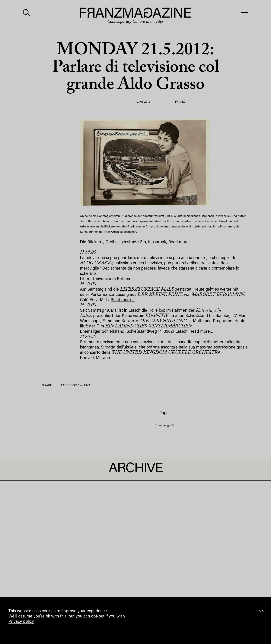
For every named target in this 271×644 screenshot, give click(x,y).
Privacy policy (21, 622)
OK (261, 611)
